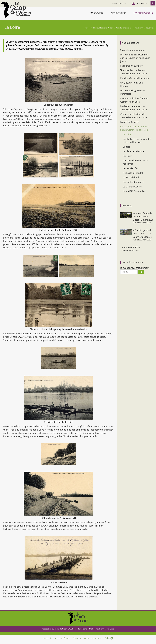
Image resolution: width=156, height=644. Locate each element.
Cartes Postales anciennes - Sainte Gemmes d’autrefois (132, 28)
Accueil (87, 28)
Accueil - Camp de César (16, 10)
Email (125, 272)
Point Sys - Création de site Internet (109, 638)
